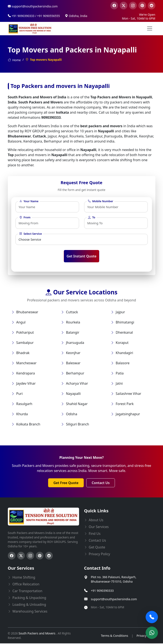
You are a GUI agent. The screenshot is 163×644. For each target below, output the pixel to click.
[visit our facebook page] (114, 6)
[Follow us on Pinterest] (40, 556)
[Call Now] (152, 617)
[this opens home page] (30, 29)
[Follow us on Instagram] (30, 556)
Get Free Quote (66, 483)
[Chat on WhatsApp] (152, 633)
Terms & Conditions (115, 636)
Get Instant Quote (81, 257)
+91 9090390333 (102, 591)
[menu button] (150, 28)
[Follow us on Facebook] (12, 556)
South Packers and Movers (37, 634)
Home (14, 60)
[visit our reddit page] (152, 6)
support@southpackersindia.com (114, 600)
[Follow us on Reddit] (49, 556)
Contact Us (101, 483)
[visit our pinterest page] (142, 6)
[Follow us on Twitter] (21, 556)
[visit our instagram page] (133, 6)
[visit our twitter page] (124, 6)
